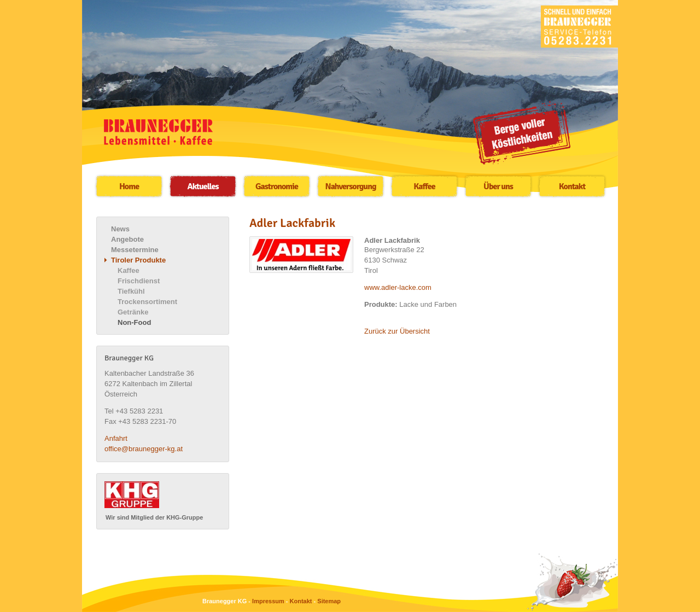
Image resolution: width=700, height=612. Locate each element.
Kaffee (424, 186)
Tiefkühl (131, 291)
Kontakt (572, 186)
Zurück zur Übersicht (397, 331)
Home (129, 186)
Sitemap (329, 601)
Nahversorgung (351, 186)
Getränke (133, 312)
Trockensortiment (147, 302)
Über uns (498, 186)
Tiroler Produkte (138, 260)
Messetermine (135, 250)
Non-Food (134, 322)
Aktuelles (203, 186)
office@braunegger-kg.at (144, 449)
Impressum (268, 601)
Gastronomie (277, 186)
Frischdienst (139, 281)
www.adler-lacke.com (398, 287)
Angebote (127, 239)
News (120, 229)
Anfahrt (116, 438)
